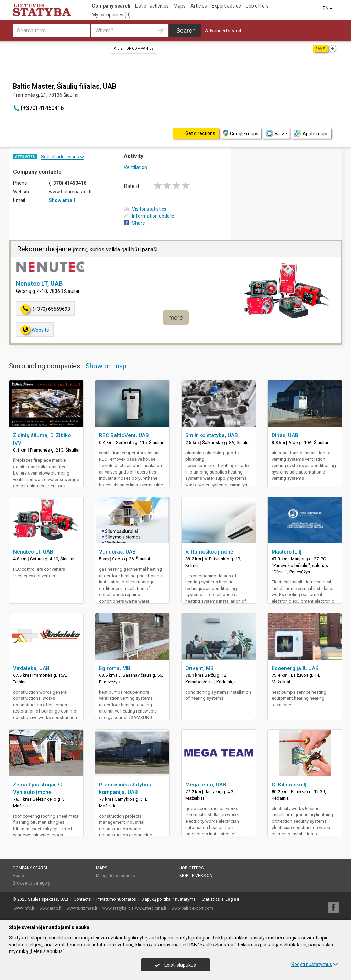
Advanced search (224, 31)
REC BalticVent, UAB (124, 435)
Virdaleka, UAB (31, 668)
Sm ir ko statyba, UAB (212, 435)
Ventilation (135, 167)
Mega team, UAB (206, 785)
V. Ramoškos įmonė (209, 552)
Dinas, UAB (285, 435)
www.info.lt (24, 908)
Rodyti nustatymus (315, 964)
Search (186, 30)
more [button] (176, 317)
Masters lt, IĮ (287, 552)
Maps (180, 6)
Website (35, 330)
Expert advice (226, 6)
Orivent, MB (200, 668)
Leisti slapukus (175, 965)
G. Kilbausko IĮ (289, 785)
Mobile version (196, 876)
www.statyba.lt (116, 908)
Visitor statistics (145, 209)
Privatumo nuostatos (116, 899)
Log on (232, 899)
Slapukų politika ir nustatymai (169, 899)
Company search (111, 6)
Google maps (241, 133)
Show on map (106, 366)
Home (18, 876)
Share (134, 223)
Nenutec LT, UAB (39, 283)
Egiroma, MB (115, 668)
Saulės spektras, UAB (48, 899)
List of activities (152, 6)
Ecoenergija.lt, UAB (295, 668)
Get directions (122, 876)
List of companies (134, 49)
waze (276, 134)
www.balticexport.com (192, 908)
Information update (149, 216)
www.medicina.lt (151, 908)
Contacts (82, 899)
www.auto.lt (51, 908)
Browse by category (31, 883)
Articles (199, 6)
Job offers (257, 6)
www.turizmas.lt (82, 908)
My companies (111, 15)
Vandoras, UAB (117, 552)
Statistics (211, 899)
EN (328, 8)
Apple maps (311, 133)
